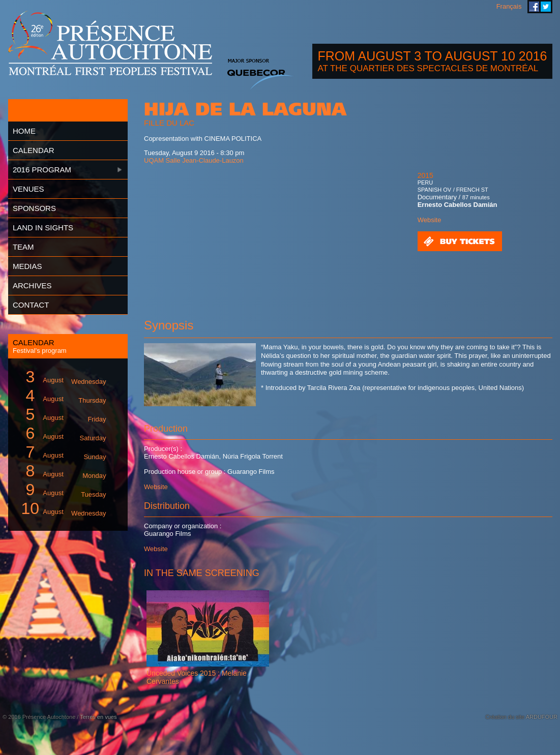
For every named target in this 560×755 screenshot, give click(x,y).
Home (24, 131)
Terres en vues (98, 717)
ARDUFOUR (542, 717)
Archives (32, 285)
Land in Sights (43, 228)
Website (430, 220)
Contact (31, 305)
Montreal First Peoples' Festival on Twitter (546, 7)
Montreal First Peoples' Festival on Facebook (534, 7)
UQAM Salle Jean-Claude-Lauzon (194, 160)
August (62, 377)
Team (23, 247)
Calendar (34, 150)
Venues (28, 189)
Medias (27, 266)
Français (509, 6)
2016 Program (42, 170)
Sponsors (34, 208)
